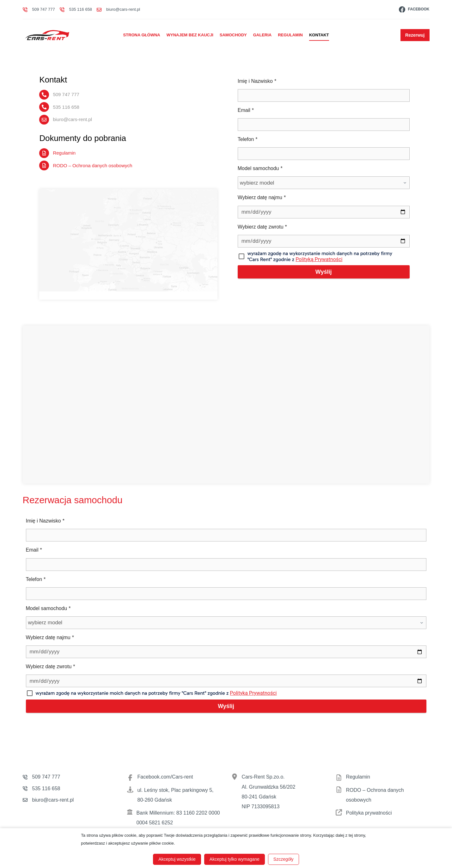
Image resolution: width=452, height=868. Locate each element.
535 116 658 (81, 9)
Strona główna (141, 35)
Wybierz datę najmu (262, 198)
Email (246, 110)
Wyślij (330, 272)
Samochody (233, 35)
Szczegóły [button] (284, 859)
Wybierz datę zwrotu (262, 227)
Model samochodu (260, 169)
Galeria (263, 35)
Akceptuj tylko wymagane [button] (235, 859)
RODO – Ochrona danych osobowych (80, 165)
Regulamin (290, 35)
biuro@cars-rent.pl (123, 9)
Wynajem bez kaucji (190, 35)
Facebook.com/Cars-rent (165, 777)
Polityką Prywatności (293, 259)
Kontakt (319, 35)
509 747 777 (44, 9)
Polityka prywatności (369, 813)
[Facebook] (414, 9)
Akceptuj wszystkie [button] (177, 859)
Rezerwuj (415, 35)
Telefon (248, 139)
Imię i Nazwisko (257, 81)
